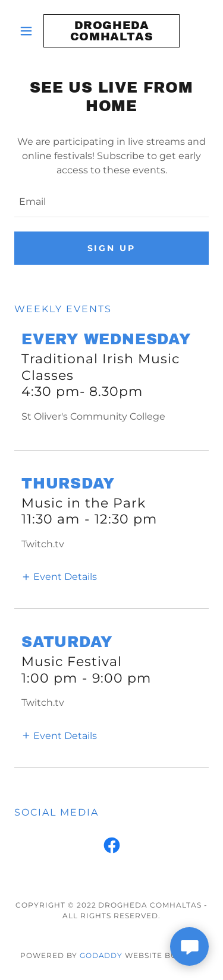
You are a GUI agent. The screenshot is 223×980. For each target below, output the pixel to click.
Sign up (112, 248)
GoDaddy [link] (101, 955)
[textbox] (111, 202)
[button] (29, 31)
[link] (111, 31)
